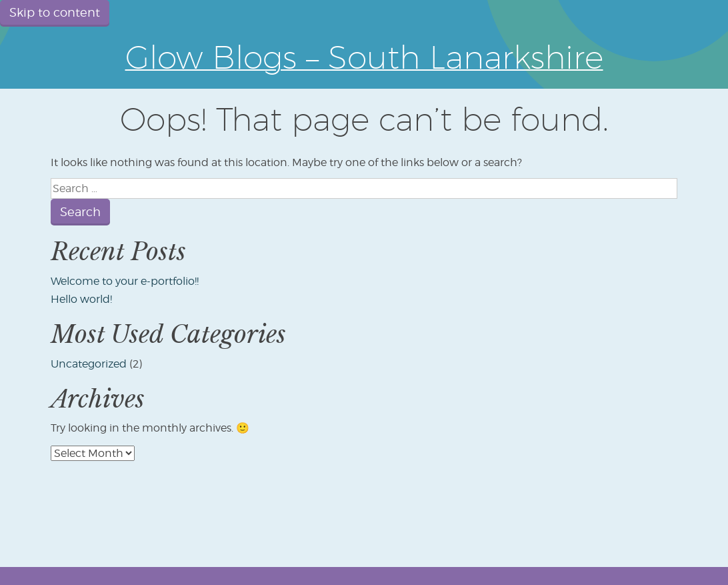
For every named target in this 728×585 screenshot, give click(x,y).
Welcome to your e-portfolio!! (125, 281)
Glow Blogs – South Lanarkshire (364, 57)
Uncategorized (89, 364)
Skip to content (55, 12)
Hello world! (81, 299)
